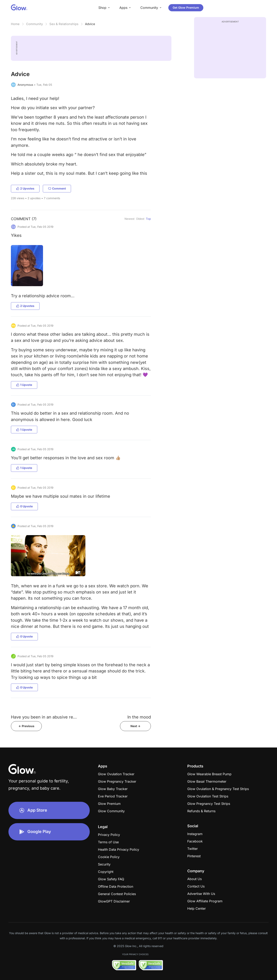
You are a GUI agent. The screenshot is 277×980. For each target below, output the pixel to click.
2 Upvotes (25, 188)
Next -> (135, 726)
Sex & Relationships (64, 24)
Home (15, 24)
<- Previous (26, 726)
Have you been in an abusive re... (44, 717)
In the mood (139, 717)
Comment (57, 188)
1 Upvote (24, 385)
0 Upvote (24, 506)
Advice (90, 24)
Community (34, 24)
